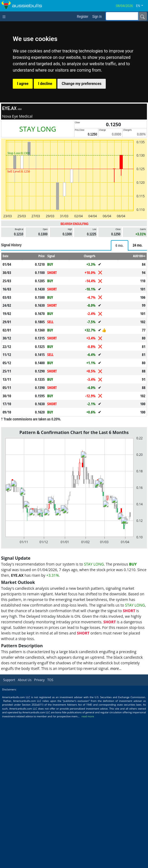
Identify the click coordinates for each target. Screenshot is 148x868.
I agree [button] (23, 84)
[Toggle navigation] (5, 16)
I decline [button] (45, 84)
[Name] (142, 16)
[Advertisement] (74, 276)
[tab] (120, 320)
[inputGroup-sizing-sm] (122, 16)
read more (88, 865)
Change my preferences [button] (81, 84)
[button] (142, 6)
